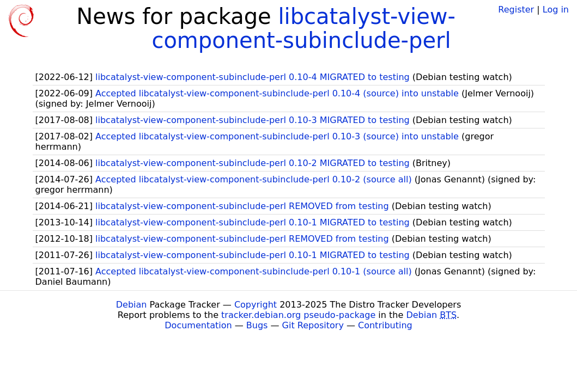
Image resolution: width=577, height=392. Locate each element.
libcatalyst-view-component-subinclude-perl (303, 28)
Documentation (198, 325)
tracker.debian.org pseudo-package (298, 315)
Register (516, 10)
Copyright (256, 305)
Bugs (257, 325)
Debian (132, 305)
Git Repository (313, 325)
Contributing (385, 325)
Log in (556, 10)
